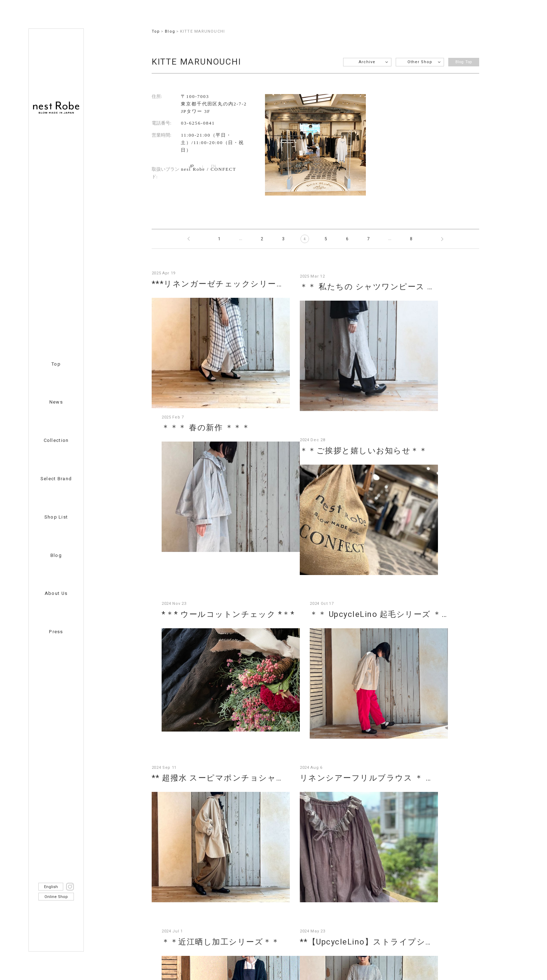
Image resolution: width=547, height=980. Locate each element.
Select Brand (56, 479)
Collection (56, 440)
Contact (207, 898)
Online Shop (56, 897)
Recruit (161, 898)
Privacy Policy (342, 898)
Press (56, 632)
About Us (56, 593)
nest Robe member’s (270, 898)
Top (56, 364)
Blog (56, 555)
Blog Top (462, 62)
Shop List (56, 517)
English (51, 887)
